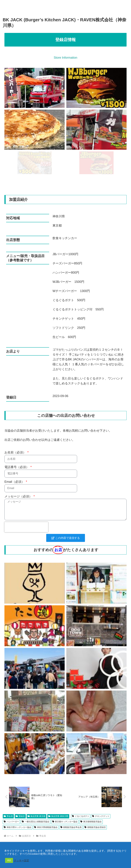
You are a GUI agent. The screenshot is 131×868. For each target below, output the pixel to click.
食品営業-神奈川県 (58, 816)
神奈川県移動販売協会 (46, 827)
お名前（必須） (16, 452)
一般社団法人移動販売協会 (36, 822)
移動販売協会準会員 (71, 827)
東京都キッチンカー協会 (65, 822)
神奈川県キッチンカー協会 (17, 827)
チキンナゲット (101, 816)
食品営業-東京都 (37, 816)
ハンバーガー (11, 822)
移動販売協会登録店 (95, 827)
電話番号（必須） (17, 467)
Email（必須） (15, 482)
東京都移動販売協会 (91, 822)
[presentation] (26, 527)
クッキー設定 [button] (21, 860)
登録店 (20, 816)
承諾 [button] (9, 860)
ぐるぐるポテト (81, 816)
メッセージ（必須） (19, 496)
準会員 (8, 816)
